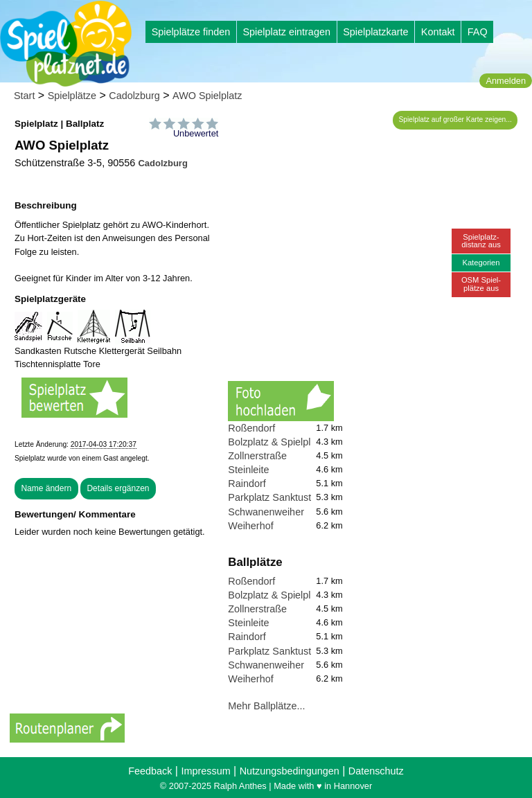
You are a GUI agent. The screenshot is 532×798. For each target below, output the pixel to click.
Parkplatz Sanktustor (274, 497)
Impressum (205, 771)
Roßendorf (251, 428)
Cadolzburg (134, 96)
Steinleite (248, 470)
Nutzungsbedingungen (290, 771)
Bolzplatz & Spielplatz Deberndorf (302, 442)
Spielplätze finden (191, 32)
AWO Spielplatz (207, 96)
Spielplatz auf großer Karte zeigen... (455, 119)
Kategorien (481, 263)
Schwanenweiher (266, 512)
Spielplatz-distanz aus (481, 241)
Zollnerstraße (257, 456)
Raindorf (247, 484)
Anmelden (506, 81)
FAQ (478, 32)
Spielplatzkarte (375, 32)
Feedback (150, 771)
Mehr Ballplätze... (266, 706)
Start (24, 96)
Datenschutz (376, 771)
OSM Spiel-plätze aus (481, 284)
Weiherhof (250, 526)
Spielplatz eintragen (286, 32)
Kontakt (438, 32)
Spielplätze (72, 96)
